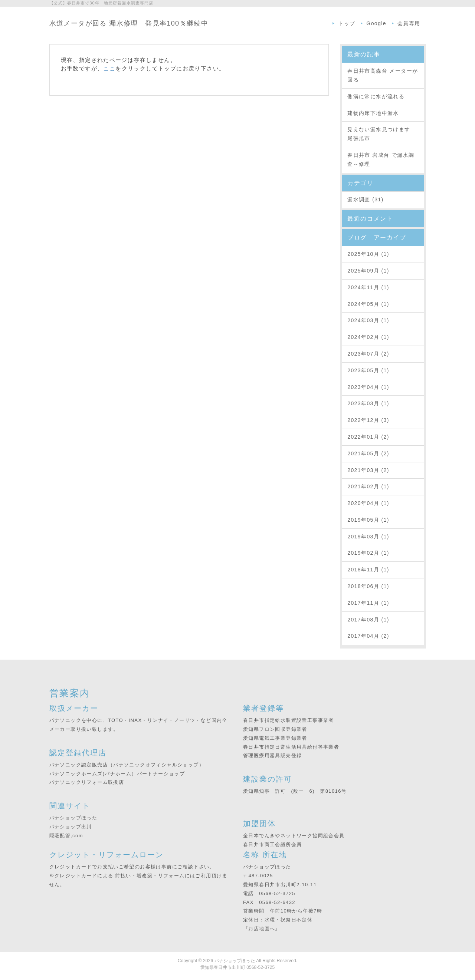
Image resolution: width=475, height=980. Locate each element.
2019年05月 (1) (368, 520)
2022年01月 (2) (368, 437)
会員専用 (409, 23)
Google (376, 23)
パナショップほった (73, 818)
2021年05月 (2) (368, 453)
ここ (109, 68)
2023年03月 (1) (368, 403)
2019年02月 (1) (368, 553)
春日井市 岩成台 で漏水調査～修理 (381, 159)
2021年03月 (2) (368, 470)
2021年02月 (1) (368, 486)
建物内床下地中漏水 (373, 113)
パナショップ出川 (71, 827)
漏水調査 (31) (365, 199)
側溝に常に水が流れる (376, 96)
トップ (347, 23)
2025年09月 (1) (368, 271)
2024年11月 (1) (368, 287)
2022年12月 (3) (368, 420)
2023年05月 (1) (368, 370)
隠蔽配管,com (66, 836)
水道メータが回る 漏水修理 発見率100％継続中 (129, 23)
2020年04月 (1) (368, 503)
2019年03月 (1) (368, 537)
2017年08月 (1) (368, 620)
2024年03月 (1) (368, 320)
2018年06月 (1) (368, 586)
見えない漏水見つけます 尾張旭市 (382, 134)
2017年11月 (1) (368, 603)
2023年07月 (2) (368, 354)
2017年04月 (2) (368, 636)
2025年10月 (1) (368, 254)
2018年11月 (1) (368, 570)
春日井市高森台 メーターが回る (383, 75)
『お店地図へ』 (262, 929)
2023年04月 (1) (368, 387)
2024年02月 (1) (368, 337)
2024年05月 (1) (368, 304)
